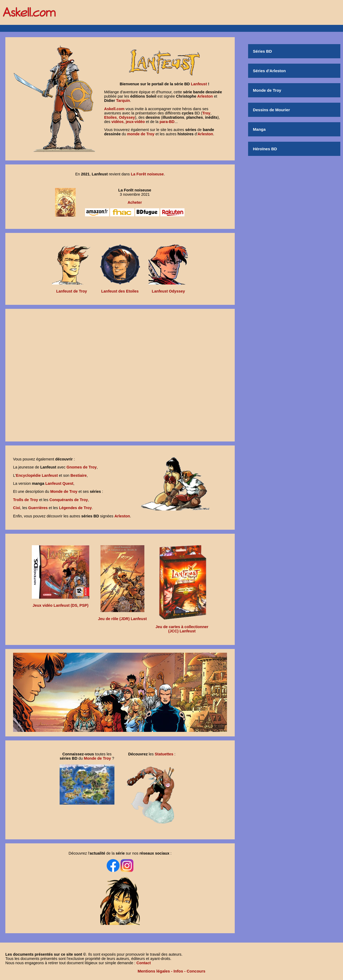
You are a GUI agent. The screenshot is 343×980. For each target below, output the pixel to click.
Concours (196, 971)
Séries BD (262, 51)
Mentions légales (154, 971)
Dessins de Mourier (271, 110)
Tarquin (123, 101)
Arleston (205, 96)
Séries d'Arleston (269, 71)
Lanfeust (199, 84)
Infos (178, 971)
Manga (259, 129)
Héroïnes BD (265, 149)
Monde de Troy (267, 90)
